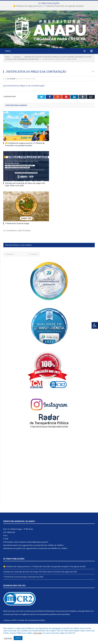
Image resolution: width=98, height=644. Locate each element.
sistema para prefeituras (35, 611)
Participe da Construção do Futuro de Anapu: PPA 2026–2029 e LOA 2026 (32, 572)
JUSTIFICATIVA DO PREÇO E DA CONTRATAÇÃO (24, 86)
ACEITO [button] (18, 638)
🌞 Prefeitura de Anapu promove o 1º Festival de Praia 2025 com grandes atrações (48, 6)
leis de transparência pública (45, 614)
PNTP (14, 620)
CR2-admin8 (11, 79)
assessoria (64, 611)
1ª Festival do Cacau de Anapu (17, 223)
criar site (19, 611)
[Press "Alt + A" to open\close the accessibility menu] (95, 325)
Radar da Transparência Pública (32, 620)
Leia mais (38, 633)
